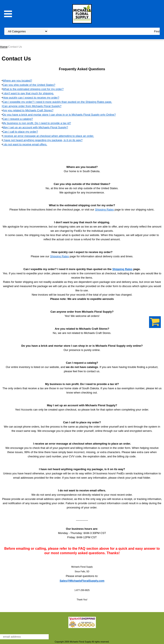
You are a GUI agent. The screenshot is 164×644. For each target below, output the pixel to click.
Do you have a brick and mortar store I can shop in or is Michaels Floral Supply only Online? (59, 115)
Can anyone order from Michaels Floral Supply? (32, 106)
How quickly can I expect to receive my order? (31, 98)
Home (4, 47)
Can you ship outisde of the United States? (29, 85)
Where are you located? (17, 81)
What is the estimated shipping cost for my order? (33, 89)
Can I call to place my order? (20, 132)
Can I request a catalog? (18, 119)
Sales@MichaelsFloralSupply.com (82, 581)
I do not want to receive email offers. (25, 144)
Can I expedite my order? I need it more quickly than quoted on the (44, 102)
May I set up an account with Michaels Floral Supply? (35, 127)
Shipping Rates (104, 210)
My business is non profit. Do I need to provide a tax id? (37, 123)
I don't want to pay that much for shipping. (28, 93)
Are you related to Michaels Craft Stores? (28, 110)
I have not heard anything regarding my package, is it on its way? (42, 140)
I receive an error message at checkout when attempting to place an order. (48, 136)
